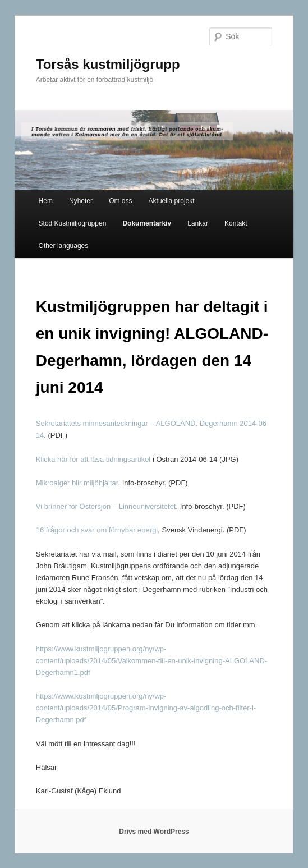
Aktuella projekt (172, 201)
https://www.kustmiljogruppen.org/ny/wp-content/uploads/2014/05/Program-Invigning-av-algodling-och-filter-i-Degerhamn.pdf (146, 708)
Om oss (120, 201)
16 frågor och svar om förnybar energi (97, 530)
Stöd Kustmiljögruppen (73, 223)
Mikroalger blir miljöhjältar (77, 483)
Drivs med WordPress (154, 832)
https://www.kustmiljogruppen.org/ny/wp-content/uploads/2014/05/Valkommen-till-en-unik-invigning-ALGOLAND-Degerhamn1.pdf (151, 661)
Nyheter (81, 201)
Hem (46, 201)
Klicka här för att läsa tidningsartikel (94, 459)
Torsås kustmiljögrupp (108, 64)
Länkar (198, 223)
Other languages (64, 246)
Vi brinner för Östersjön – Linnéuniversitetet (106, 506)
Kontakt (236, 223)
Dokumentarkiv (147, 223)
